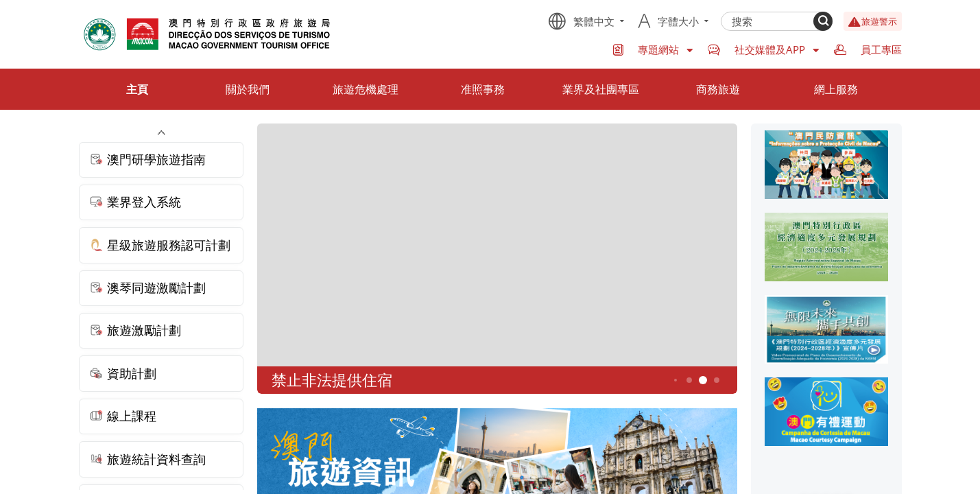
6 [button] (716, 380)
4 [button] (689, 380)
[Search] (823, 21)
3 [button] (676, 380)
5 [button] (703, 380)
